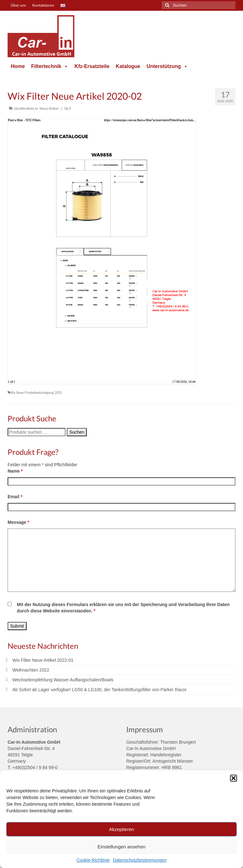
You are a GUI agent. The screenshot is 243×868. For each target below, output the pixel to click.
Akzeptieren (121, 829)
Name (15, 471)
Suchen (77, 432)
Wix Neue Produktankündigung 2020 (36, 393)
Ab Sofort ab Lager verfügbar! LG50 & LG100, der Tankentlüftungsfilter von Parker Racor (100, 690)
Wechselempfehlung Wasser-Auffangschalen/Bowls (63, 680)
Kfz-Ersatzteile (92, 66)
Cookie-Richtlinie (93, 860)
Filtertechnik (50, 66)
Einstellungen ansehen (121, 847)
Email (15, 497)
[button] (234, 778)
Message (19, 522)
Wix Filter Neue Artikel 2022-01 (43, 660)
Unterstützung (167, 66)
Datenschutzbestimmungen (140, 860)
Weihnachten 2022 (31, 670)
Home (18, 66)
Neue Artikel (49, 108)
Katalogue (128, 66)
